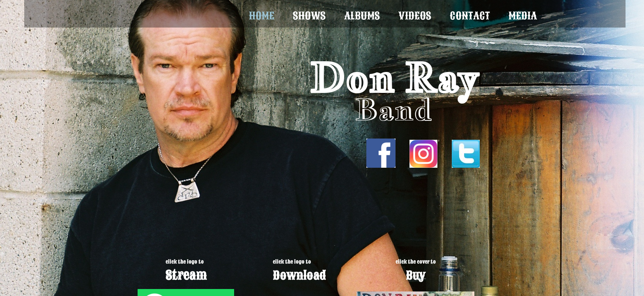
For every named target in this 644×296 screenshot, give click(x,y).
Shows (309, 16)
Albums (362, 16)
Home (262, 16)
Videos (415, 16)
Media (523, 16)
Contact (470, 16)
